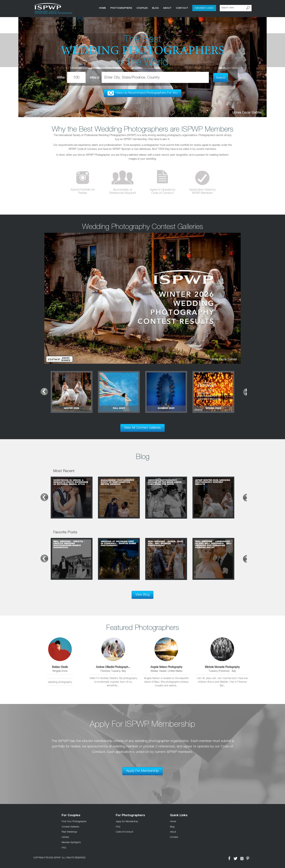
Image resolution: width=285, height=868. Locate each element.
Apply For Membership (142, 770)
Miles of (101, 77)
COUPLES (141, 8)
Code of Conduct (125, 830)
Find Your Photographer (74, 820)
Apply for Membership (127, 820)
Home (101, 8)
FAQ (64, 846)
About (166, 8)
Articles (65, 835)
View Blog (142, 593)
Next (246, 390)
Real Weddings (69, 830)
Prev (39, 390)
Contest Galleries (70, 825)
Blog (154, 8)
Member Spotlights (71, 841)
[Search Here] (236, 8)
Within (70, 77)
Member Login (203, 8)
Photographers (120, 8)
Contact (181, 8)
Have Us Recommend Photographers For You (142, 93)
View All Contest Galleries (142, 426)
